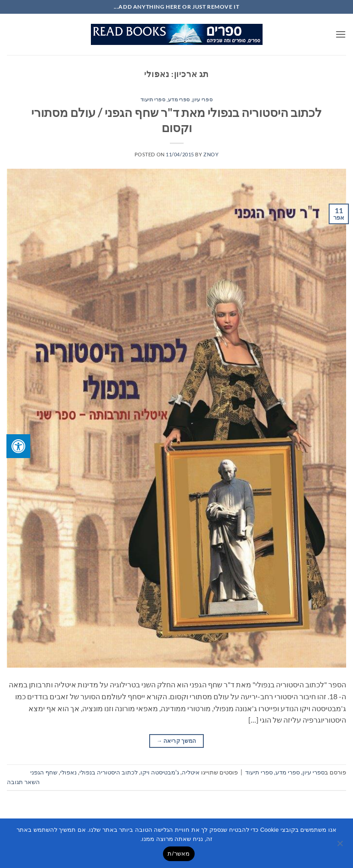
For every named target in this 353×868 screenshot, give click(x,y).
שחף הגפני (44, 772)
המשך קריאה (176, 741)
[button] (341, 34)
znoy (211, 154)
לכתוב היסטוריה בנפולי (109, 772)
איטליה (191, 772)
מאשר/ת (179, 854)
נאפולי (68, 772)
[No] (341, 846)
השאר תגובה (23, 782)
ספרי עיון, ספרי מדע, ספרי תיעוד (176, 99)
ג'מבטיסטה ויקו (160, 772)
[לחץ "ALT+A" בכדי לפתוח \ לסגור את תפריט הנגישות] (18, 446)
